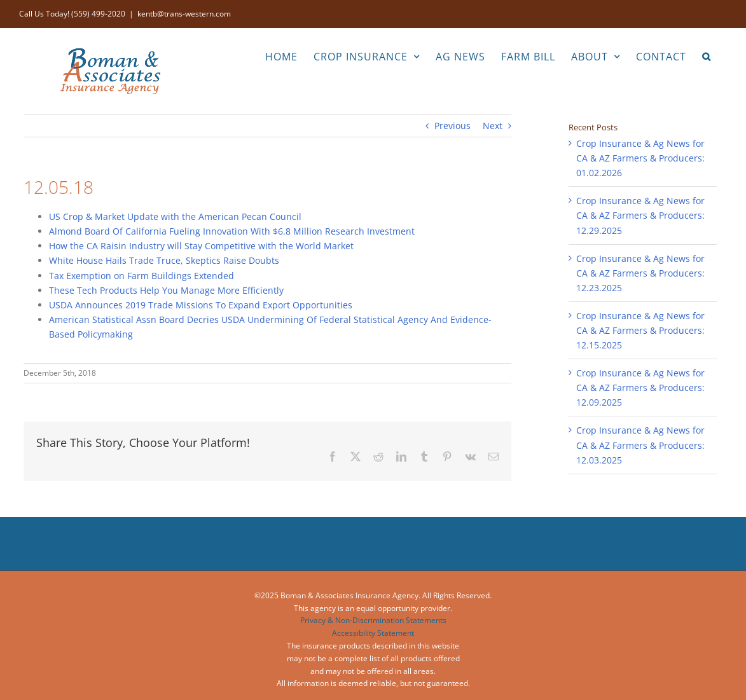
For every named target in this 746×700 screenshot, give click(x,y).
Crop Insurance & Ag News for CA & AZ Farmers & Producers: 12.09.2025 (640, 388)
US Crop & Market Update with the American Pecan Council (175, 216)
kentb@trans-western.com (184, 14)
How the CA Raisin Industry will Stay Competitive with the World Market (201, 246)
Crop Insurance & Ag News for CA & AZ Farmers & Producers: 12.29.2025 (640, 215)
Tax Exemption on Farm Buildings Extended (142, 276)
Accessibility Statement (373, 633)
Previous (452, 126)
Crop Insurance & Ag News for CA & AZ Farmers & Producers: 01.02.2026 (640, 158)
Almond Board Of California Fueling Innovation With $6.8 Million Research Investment (232, 231)
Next (493, 126)
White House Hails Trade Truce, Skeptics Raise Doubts (164, 260)
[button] (707, 55)
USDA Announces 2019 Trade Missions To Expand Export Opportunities (201, 305)
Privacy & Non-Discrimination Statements (373, 620)
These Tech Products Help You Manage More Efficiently (166, 290)
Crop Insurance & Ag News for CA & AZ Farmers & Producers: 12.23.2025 (640, 273)
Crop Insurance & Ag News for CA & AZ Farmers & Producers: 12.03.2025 (640, 445)
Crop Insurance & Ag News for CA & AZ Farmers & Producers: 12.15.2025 (640, 330)
